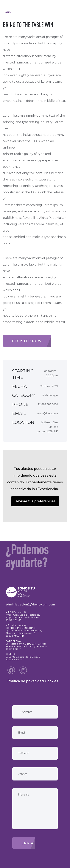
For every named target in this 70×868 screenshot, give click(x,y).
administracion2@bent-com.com (30, 605)
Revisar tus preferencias (35, 501)
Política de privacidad (26, 681)
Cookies (52, 681)
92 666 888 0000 (48, 404)
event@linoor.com (47, 413)
